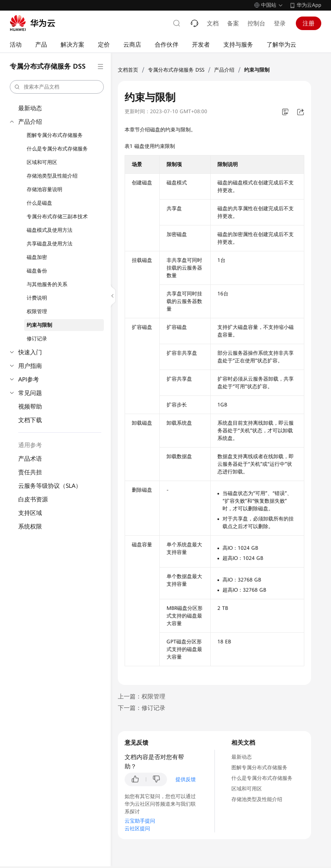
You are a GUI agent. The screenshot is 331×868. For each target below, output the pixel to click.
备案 (233, 23)
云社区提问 (137, 829)
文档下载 (30, 420)
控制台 (256, 23)
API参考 (29, 379)
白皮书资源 (33, 499)
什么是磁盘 (39, 203)
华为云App (309, 5)
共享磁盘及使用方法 (50, 244)
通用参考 (30, 445)
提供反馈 (186, 779)
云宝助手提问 (140, 821)
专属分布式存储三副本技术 (57, 217)
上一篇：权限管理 (142, 696)
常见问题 (30, 393)
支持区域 (30, 513)
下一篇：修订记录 (142, 708)
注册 (309, 23)
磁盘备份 (37, 271)
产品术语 (30, 459)
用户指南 (30, 366)
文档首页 (128, 70)
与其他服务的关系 (47, 284)
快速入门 (30, 352)
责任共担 (30, 472)
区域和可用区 (42, 162)
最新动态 (30, 108)
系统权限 (30, 526)
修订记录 (37, 339)
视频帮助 (30, 406)
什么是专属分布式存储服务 (57, 149)
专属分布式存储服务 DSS (176, 70)
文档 (213, 23)
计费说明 (37, 298)
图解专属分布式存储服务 (55, 135)
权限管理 (37, 312)
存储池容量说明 (45, 189)
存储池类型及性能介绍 (52, 176)
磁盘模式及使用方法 (50, 230)
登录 (280, 23)
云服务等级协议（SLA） (50, 486)
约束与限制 (39, 325)
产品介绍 (30, 122)
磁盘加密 (37, 257)
